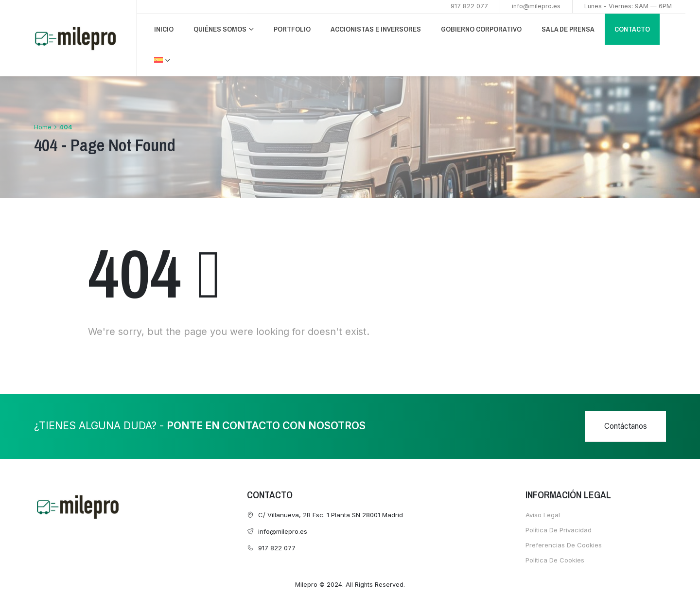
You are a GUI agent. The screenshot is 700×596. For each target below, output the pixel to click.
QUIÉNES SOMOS (220, 29)
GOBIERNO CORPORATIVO (481, 29)
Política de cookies (555, 560)
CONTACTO (632, 29)
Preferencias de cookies (564, 545)
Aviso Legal (543, 515)
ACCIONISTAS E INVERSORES (376, 29)
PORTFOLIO (292, 29)
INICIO (164, 29)
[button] (625, 426)
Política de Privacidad (559, 530)
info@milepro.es (536, 6)
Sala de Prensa (568, 29)
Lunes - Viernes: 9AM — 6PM (628, 6)
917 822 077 (469, 6)
